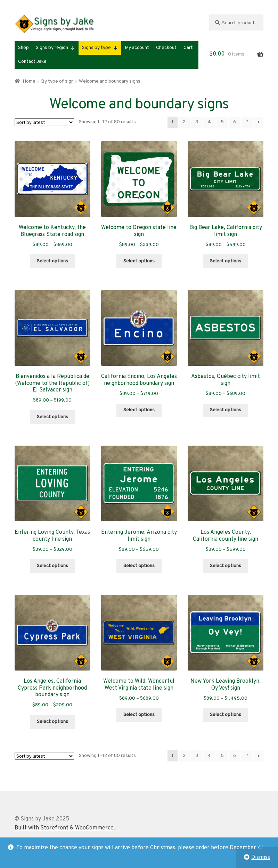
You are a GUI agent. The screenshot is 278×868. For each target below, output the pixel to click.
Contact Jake (32, 62)
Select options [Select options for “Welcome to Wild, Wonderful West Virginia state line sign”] (139, 715)
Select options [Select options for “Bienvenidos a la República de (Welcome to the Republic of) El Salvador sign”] (52, 417)
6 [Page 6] (235, 122)
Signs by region (55, 48)
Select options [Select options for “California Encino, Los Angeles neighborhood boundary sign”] (139, 410)
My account (137, 48)
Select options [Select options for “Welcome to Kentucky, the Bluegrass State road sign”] (52, 261)
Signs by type (100, 48)
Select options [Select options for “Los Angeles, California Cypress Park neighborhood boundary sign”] (52, 722)
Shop (23, 48)
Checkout (166, 48)
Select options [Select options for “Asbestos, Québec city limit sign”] (226, 410)
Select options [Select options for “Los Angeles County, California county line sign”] (226, 566)
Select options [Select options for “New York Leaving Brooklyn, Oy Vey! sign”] (226, 715)
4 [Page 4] (209, 122)
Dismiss (261, 858)
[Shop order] (44, 122)
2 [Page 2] (184, 122)
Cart (188, 48)
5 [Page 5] (222, 122)
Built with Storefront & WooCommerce (64, 828)
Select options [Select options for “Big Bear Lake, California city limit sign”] (226, 261)
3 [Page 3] (197, 122)
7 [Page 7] (247, 122)
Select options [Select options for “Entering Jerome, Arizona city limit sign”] (139, 566)
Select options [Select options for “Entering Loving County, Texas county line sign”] (52, 566)
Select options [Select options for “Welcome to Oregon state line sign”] (139, 261)
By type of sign (57, 81)
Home (29, 81)
